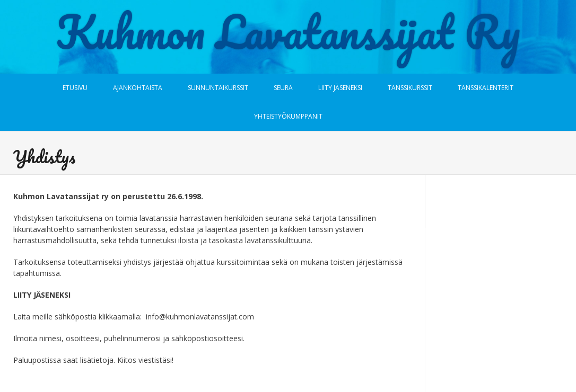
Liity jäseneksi (340, 88)
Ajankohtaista (138, 88)
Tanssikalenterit (486, 88)
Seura (283, 88)
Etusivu (75, 88)
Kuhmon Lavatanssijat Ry (288, 32)
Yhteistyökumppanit (288, 116)
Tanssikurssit (410, 88)
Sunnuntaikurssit (218, 88)
